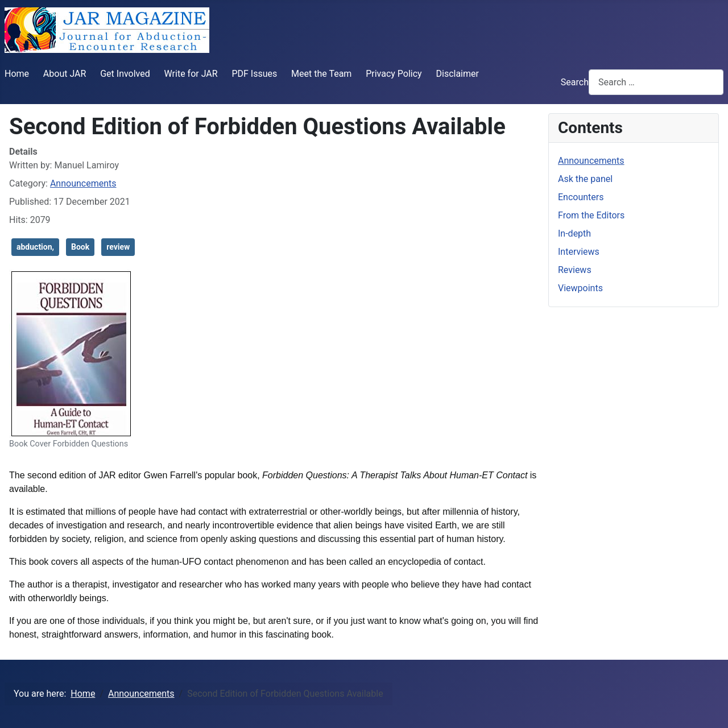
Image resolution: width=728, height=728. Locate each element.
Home (17, 74)
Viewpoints (580, 288)
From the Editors (591, 215)
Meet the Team (321, 74)
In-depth (574, 233)
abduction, (35, 247)
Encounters (581, 197)
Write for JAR (191, 74)
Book (80, 247)
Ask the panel (585, 179)
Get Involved (125, 74)
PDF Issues (254, 74)
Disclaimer (457, 74)
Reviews (575, 270)
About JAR (65, 74)
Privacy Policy (394, 74)
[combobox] (656, 82)
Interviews (579, 252)
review (118, 247)
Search (575, 82)
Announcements (83, 183)
